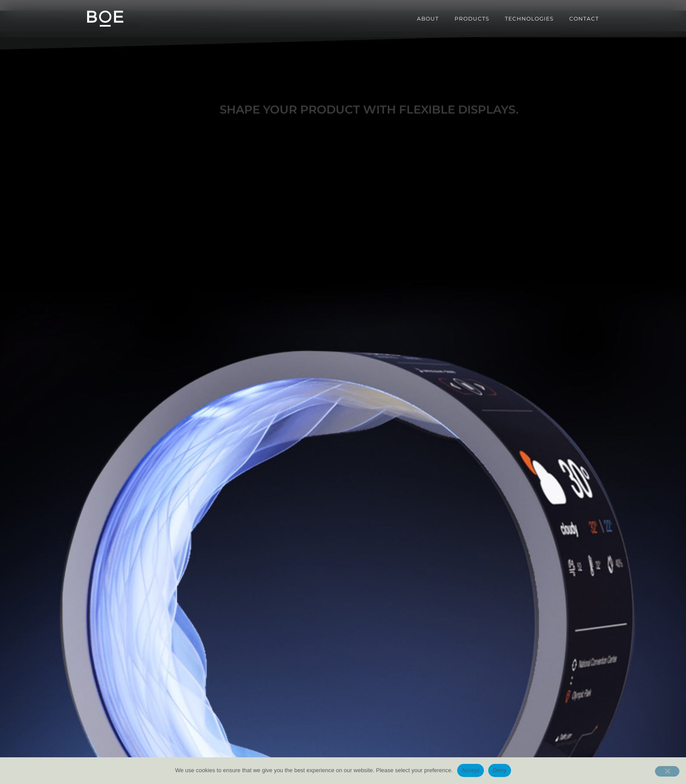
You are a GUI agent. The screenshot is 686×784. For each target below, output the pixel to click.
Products (472, 19)
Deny (499, 770)
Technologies (529, 19)
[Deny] (667, 771)
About (428, 19)
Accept (471, 770)
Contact (584, 19)
